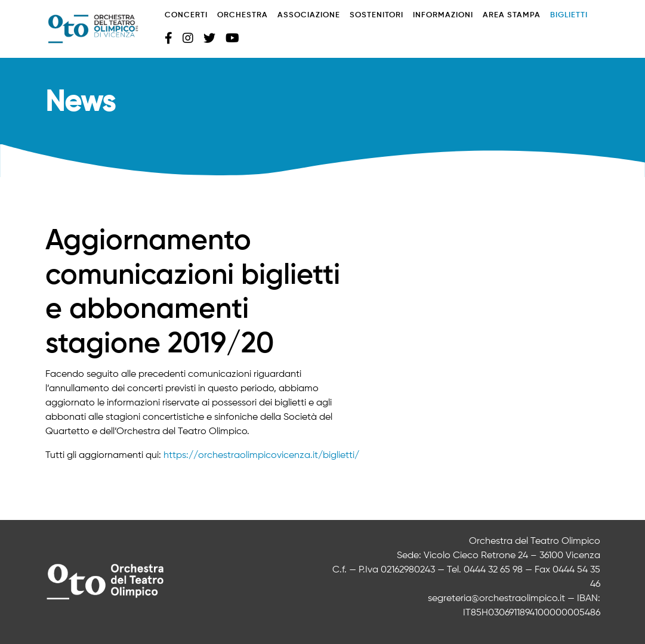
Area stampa (512, 15)
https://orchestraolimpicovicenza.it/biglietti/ (261, 456)
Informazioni (443, 15)
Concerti (186, 15)
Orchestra (243, 15)
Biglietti (569, 15)
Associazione (309, 15)
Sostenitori (376, 15)
